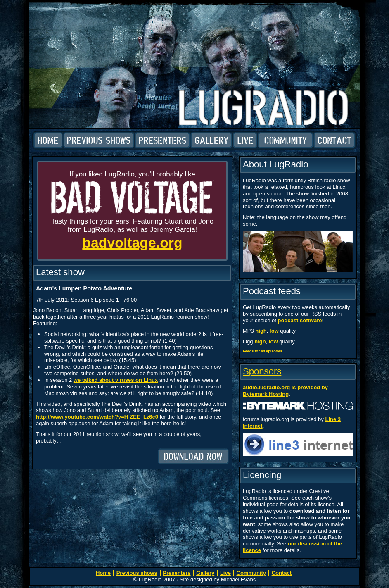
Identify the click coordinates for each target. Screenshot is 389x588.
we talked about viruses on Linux (116, 380)
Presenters (162, 140)
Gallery (211, 140)
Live (245, 140)
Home (48, 140)
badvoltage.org (132, 243)
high (261, 331)
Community (285, 140)
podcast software (300, 320)
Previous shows (99, 140)
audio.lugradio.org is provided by (285, 387)
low (274, 331)
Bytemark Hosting (266, 394)
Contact (334, 140)
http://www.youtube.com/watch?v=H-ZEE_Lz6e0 (97, 417)
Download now (193, 456)
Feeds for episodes (263, 351)
